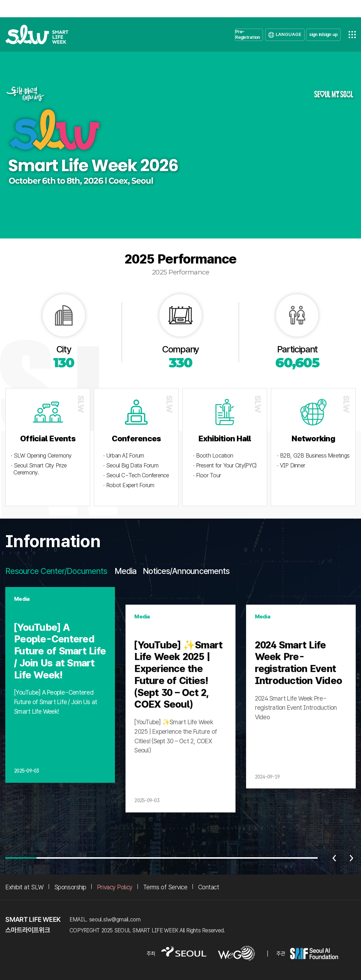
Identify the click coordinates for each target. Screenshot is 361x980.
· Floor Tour (207, 475)
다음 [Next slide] (351, 858)
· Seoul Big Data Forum (131, 465)
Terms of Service (165, 887)
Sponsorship (70, 887)
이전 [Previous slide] (334, 858)
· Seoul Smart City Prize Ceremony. (39, 469)
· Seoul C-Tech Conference (136, 475)
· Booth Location (213, 456)
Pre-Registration (247, 34)
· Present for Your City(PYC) (225, 465)
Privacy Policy (115, 887)
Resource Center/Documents (56, 571)
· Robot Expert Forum (129, 485)
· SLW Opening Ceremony (41, 456)
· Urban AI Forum (124, 456)
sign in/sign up (323, 34)
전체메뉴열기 (352, 35)
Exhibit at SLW (25, 887)
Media (126, 571)
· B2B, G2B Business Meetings (313, 456)
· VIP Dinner (291, 465)
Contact (209, 887)
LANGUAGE (289, 34)
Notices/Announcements (186, 571)
